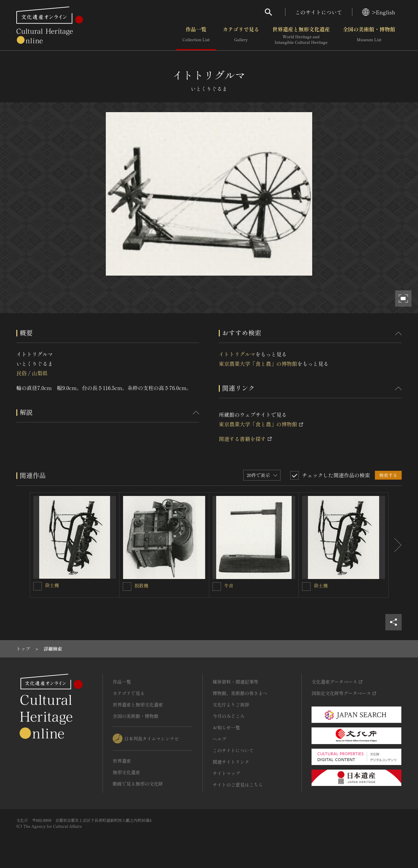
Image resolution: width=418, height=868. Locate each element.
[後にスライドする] (395, 545)
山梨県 (40, 373)
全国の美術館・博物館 (369, 36)
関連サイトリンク (231, 762)
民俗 (22, 373)
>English (379, 12)
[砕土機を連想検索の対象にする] (38, 586)
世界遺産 (122, 761)
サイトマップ (226, 773)
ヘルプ (219, 739)
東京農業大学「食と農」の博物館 (258, 364)
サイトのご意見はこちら (238, 785)
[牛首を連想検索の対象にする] (217, 587)
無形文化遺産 (126, 772)
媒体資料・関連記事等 (235, 682)
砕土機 (52, 585)
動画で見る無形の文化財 (138, 784)
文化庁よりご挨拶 (231, 705)
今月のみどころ (229, 716)
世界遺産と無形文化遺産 (301, 36)
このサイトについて (319, 12)
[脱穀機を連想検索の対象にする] (127, 587)
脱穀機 (141, 586)
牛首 (229, 586)
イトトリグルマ (237, 354)
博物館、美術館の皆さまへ (240, 693)
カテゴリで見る (241, 36)
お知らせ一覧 (226, 727)
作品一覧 (196, 36)
